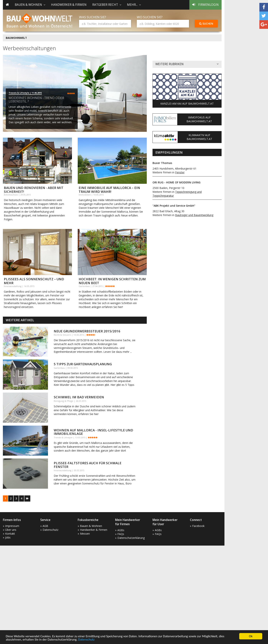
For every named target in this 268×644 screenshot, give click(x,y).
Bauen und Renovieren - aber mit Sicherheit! (34, 190)
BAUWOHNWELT (16, 38)
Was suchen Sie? (93, 17)
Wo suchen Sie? (150, 17)
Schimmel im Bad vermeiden (79, 397)
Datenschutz (86, 640)
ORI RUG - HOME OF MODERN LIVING (176, 182)
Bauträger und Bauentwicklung (194, 215)
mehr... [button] (134, 5)
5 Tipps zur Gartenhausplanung (83, 364)
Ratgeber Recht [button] (107, 5)
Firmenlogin (205, 5)
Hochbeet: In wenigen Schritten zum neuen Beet (112, 281)
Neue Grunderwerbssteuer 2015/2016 (87, 331)
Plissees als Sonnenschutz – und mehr (34, 281)
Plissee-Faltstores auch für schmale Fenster (88, 465)
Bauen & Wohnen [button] (30, 5)
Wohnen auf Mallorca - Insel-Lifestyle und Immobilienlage (93, 432)
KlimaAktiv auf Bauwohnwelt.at (199, 137)
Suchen (206, 24)
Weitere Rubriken (187, 64)
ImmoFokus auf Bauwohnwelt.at (199, 119)
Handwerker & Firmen (69, 5)
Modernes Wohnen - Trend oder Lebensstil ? (36, 99)
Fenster (180, 172)
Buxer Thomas (162, 163)
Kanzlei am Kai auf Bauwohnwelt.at (187, 104)
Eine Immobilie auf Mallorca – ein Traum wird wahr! (109, 190)
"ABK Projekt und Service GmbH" (174, 206)
